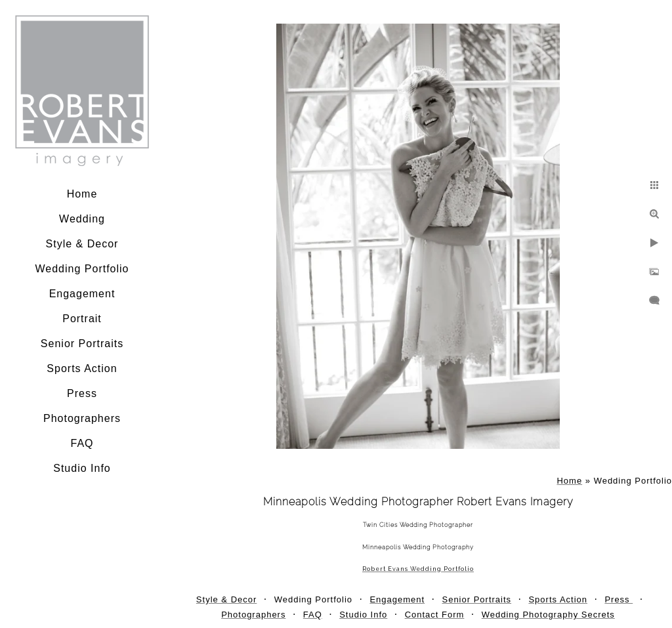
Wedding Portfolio (82, 269)
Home (82, 194)
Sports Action (82, 368)
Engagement (82, 294)
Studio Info (82, 468)
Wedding (82, 219)
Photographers (82, 418)
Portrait (82, 319)
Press (82, 393)
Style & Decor (82, 244)
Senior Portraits (82, 344)
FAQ (82, 443)
